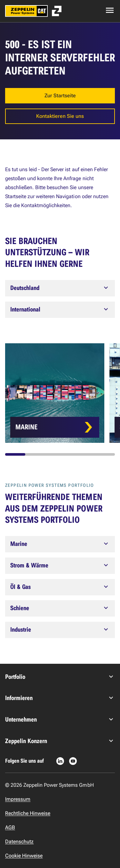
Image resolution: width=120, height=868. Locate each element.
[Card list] (63, 393)
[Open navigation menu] (110, 10)
